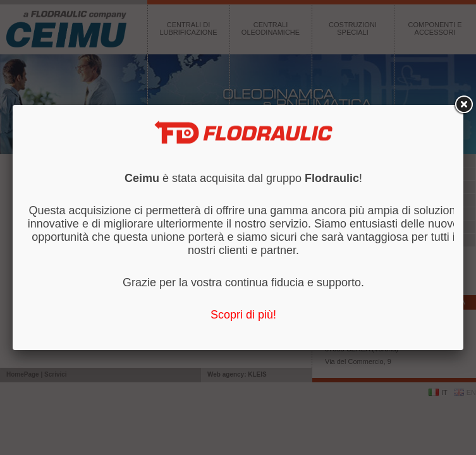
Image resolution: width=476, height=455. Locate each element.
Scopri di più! (243, 315)
